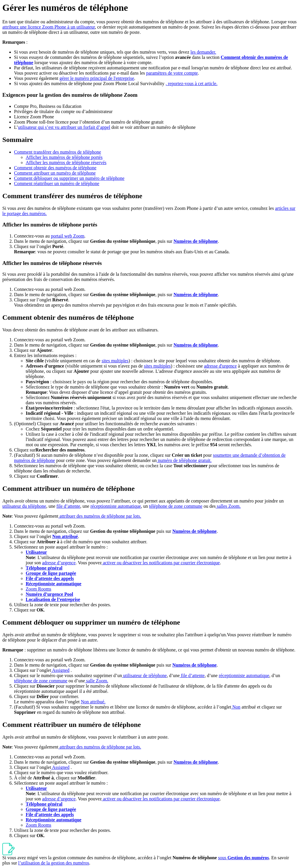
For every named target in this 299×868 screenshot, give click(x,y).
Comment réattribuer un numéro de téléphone (57, 183)
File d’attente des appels (50, 578)
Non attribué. (93, 702)
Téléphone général (44, 568)
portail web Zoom (68, 236)
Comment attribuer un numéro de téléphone (55, 173)
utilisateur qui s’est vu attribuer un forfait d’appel (64, 127)
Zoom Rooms (39, 589)
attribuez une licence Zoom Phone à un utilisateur (49, 27)
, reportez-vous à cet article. (192, 84)
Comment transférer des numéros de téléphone (58, 152)
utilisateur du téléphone (24, 506)
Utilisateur (36, 552)
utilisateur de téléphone (144, 675)
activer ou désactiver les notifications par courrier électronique (161, 563)
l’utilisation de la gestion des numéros (54, 863)
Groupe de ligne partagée (51, 573)
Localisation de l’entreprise (53, 599)
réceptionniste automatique (116, 506)
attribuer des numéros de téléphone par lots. (100, 516)
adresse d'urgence (220, 366)
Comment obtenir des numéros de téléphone (55, 168)
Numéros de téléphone (196, 241)
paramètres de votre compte (172, 73)
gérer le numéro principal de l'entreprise (97, 78)
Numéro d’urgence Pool (49, 594)
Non (236, 707)
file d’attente (68, 506)
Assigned (60, 670)
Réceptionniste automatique (54, 584)
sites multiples (115, 361)
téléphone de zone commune (176, 506)
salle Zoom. (97, 681)
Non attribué (65, 536)
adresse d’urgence (59, 563)
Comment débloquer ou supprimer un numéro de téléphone (69, 178)
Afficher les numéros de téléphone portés (64, 157)
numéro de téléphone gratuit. (184, 460)
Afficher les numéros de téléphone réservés (66, 162)
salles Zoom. (228, 506)
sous (244, 858)
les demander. (203, 52)
